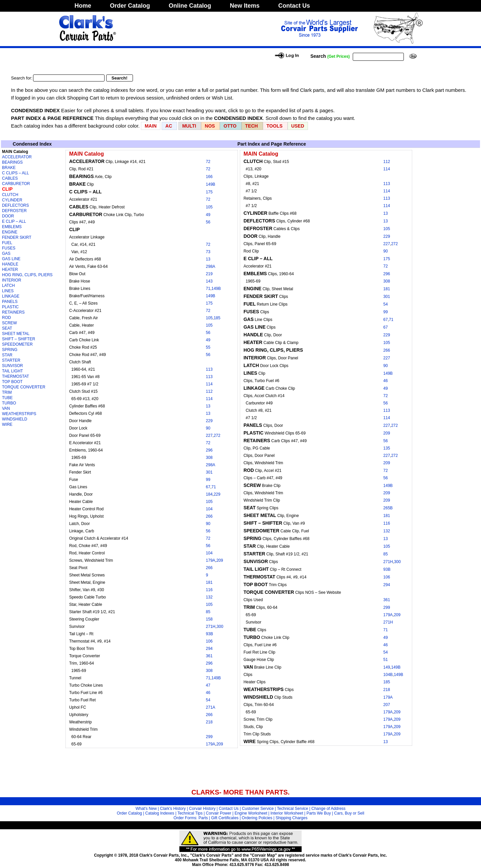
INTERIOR (12, 280)
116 (209, 590)
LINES (8, 291)
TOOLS (275, 126)
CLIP (7, 189)
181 (209, 582)
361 (209, 656)
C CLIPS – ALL (16, 173)
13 (208, 259)
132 (209, 597)
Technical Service (292, 809)
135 (387, 448)
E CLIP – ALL (14, 221)
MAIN (151, 126)
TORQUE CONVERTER (24, 387)
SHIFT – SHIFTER (19, 339)
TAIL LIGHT (13, 371)
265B (388, 508)
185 (217, 318)
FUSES (9, 248)
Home (83, 6)
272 (217, 436)
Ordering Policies (257, 818)
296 (209, 450)
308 (209, 458)
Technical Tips (190, 813)
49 (208, 215)
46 (208, 693)
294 (209, 649)
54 (208, 700)
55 (208, 347)
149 (387, 667)
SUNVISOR (13, 366)
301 (209, 472)
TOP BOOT (12, 382)
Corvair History (202, 809)
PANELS (10, 302)
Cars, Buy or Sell (349, 813)
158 (209, 619)
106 (209, 641)
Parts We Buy (318, 813)
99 (208, 480)
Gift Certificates (225, 818)
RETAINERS (13, 312)
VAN (6, 408)
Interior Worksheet (287, 813)
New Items (245, 6)
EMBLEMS (12, 227)
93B (209, 634)
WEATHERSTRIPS (19, 414)
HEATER (10, 270)
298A (210, 267)
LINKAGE (11, 296)
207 (387, 705)
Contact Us (294, 6)
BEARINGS (12, 162)
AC (169, 126)
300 (220, 627)
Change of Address (328, 809)
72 (208, 162)
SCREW (10, 323)
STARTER (11, 360)
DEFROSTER (14, 211)
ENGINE (10, 232)
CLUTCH (10, 195)
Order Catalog (130, 6)
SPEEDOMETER (17, 344)
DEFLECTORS (15, 205)
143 (209, 281)
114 (209, 384)
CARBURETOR (16, 184)
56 (208, 222)
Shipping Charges (291, 818)
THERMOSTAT (16, 376)
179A (210, 560)
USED (298, 126)
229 (209, 421)
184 (209, 494)
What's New (146, 809)
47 (208, 685)
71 (208, 289)
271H (211, 627)
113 (209, 369)
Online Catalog (190, 6)
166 (209, 177)
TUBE (7, 398)
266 (209, 516)
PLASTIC (10, 307)
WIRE (7, 424)
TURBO (9, 403)
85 (208, 612)
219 (209, 274)
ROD (7, 318)
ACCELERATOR (17, 157)
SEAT (7, 328)
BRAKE (9, 168)
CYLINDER (12, 200)
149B (210, 184)
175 (209, 192)
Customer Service (258, 809)
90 (208, 428)
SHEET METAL (16, 334)
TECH (252, 126)
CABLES (10, 178)
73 (208, 252)
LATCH (8, 286)
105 (209, 207)
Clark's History (173, 809)
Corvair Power (218, 813)
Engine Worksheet (251, 813)
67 (208, 487)
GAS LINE (11, 259)
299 (209, 737)
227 (209, 436)
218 (209, 722)
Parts (203, 818)
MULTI (189, 126)
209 (220, 560)
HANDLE (10, 264)
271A (210, 707)
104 (209, 509)
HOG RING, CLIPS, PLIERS (27, 275)
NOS (210, 126)
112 (209, 391)
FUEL (7, 243)
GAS (6, 253)
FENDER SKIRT (17, 237)
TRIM (7, 392)
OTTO (230, 126)
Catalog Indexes (160, 813)
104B (388, 675)
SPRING (10, 350)
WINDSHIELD (15, 419)
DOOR (8, 216)
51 (386, 660)
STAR (7, 355)
